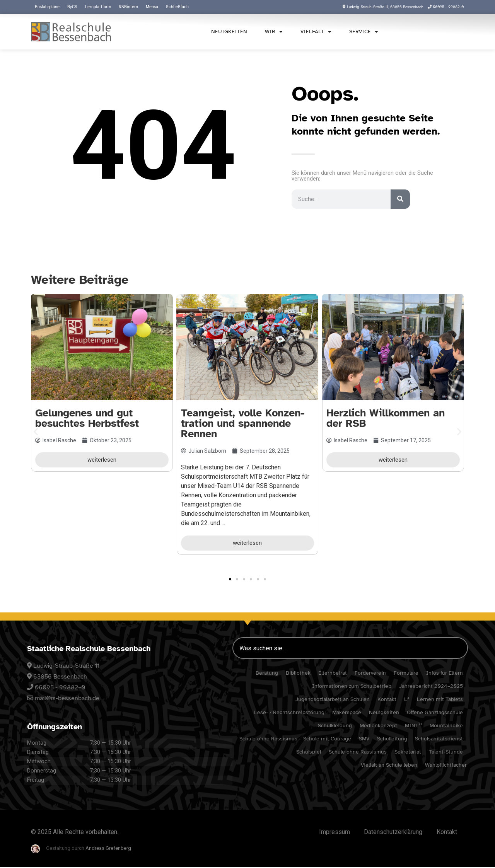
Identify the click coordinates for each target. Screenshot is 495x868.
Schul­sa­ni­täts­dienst (439, 739)
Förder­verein (370, 673)
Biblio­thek (298, 673)
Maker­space (347, 712)
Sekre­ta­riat (408, 752)
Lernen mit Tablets (440, 699)
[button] (36, 431)
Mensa (152, 7)
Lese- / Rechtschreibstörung (289, 712)
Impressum (331, 832)
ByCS (72, 7)
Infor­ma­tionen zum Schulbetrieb (352, 686)
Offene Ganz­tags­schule (435, 712)
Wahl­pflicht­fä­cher (446, 765)
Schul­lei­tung (392, 739)
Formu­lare (406, 673)
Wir (271, 32)
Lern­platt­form (98, 7)
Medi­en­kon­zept (378, 726)
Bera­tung (267, 673)
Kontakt (387, 699)
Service (361, 32)
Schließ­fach (177, 7)
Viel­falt (313, 32)
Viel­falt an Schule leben (389, 765)
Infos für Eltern (445, 673)
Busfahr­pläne (47, 7)
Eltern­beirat (333, 673)
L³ (407, 699)
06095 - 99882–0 (60, 687)
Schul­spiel (309, 752)
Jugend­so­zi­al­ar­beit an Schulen (333, 699)
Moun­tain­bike (446, 726)
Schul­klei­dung (335, 726)
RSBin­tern (128, 7)
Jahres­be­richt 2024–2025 (431, 686)
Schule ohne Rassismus (358, 752)
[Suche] (400, 199)
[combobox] (425, 31)
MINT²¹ (413, 726)
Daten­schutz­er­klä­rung (391, 832)
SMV (364, 739)
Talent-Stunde (446, 752)
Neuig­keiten (226, 32)
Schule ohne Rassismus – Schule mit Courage (295, 739)
